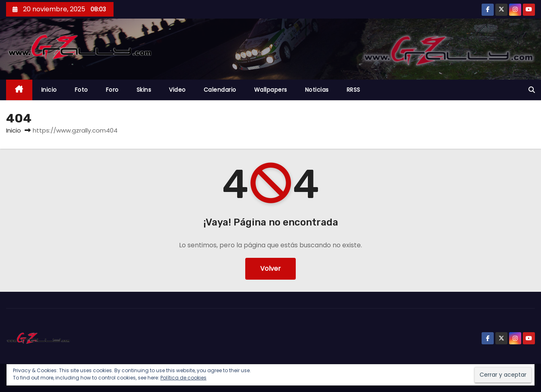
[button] (532, 90)
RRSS (354, 90)
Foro (112, 90)
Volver (270, 269)
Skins (144, 90)
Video (177, 90)
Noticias (317, 90)
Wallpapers (271, 90)
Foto (81, 90)
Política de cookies (183, 378)
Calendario (220, 90)
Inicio (49, 90)
